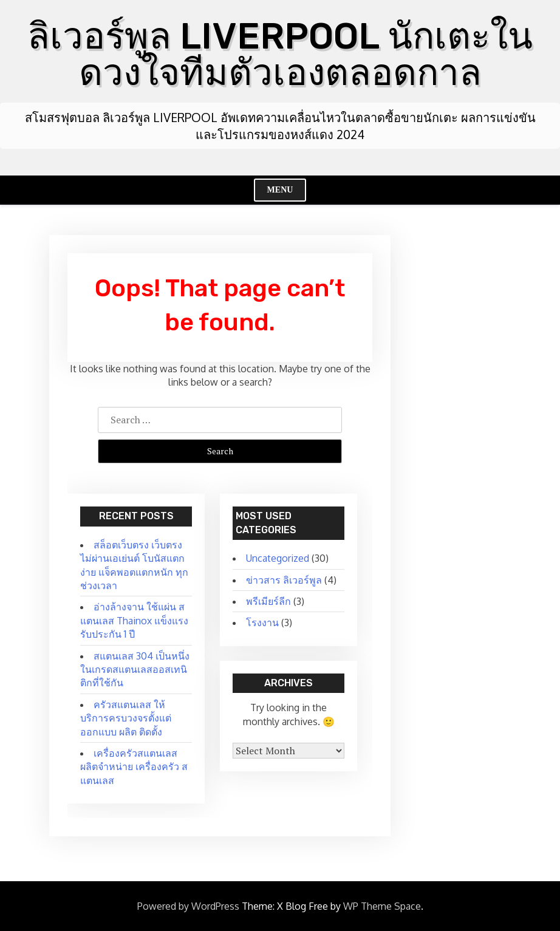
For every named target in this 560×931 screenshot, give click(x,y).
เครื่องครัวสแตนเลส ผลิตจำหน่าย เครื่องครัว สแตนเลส (134, 767)
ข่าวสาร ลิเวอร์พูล (284, 580)
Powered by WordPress (188, 906)
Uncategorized (278, 558)
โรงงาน (262, 622)
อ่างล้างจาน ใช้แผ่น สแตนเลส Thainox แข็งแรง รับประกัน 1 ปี (134, 620)
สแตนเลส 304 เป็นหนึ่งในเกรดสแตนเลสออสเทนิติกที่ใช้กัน (135, 670)
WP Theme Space (382, 906)
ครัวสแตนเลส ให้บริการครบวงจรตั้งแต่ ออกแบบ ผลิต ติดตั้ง (126, 718)
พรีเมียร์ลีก (268, 601)
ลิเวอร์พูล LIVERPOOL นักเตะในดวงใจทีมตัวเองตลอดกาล (280, 54)
